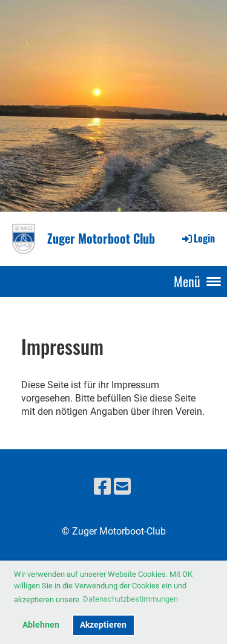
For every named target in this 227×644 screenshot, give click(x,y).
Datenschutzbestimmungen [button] (130, 599)
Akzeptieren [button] (103, 625)
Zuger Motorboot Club (101, 238)
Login (198, 238)
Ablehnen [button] (41, 625)
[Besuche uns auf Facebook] (102, 487)
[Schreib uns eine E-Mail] (122, 487)
